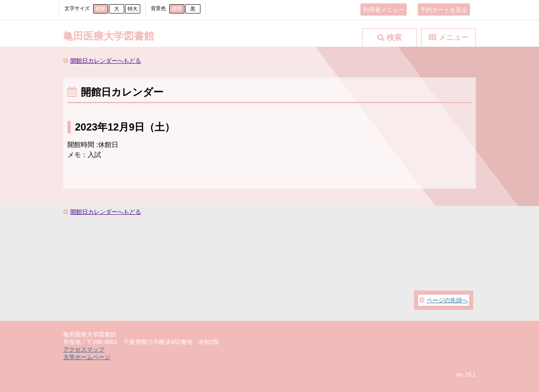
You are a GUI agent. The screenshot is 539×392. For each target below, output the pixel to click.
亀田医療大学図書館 (109, 36)
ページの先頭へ (447, 300)
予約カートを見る (444, 10)
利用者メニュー (384, 10)
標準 (101, 9)
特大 (133, 9)
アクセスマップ (84, 349)
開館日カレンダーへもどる (106, 61)
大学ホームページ (87, 357)
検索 (394, 37)
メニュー (454, 37)
